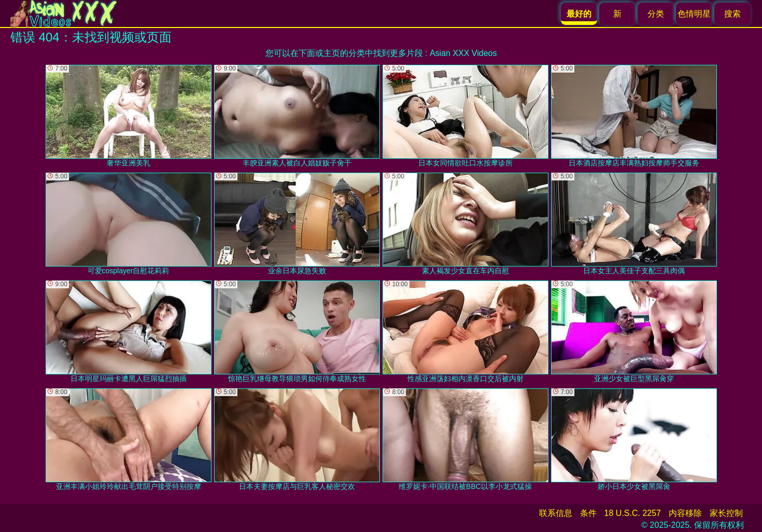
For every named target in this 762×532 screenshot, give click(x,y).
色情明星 (694, 14)
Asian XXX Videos (463, 53)
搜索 (732, 14)
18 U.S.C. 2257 (633, 513)
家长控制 (726, 513)
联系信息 (556, 513)
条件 (588, 513)
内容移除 (685, 513)
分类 (656, 14)
